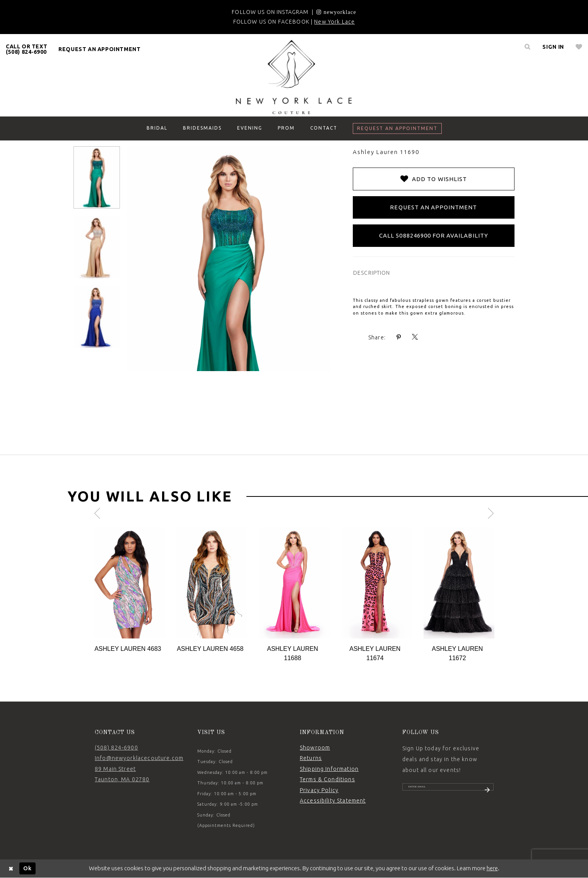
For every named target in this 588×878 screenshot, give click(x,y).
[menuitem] (27, 49)
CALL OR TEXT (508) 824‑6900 (26, 49)
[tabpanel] (129, 590)
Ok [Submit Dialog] (27, 868)
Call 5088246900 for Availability (434, 235)
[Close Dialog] (11, 869)
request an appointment (99, 49)
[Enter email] (448, 791)
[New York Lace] (294, 77)
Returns (311, 758)
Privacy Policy (319, 790)
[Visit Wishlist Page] (579, 47)
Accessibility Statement (333, 801)
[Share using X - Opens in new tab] (415, 337)
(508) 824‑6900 (116, 748)
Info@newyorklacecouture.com (139, 758)
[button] (553, 47)
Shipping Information (329, 769)
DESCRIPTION (372, 273)
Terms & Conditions (327, 779)
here (492, 868)
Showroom (315, 748)
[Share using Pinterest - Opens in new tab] (399, 337)
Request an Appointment (433, 207)
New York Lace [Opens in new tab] (334, 22)
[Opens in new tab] (336, 12)
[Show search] (527, 47)
